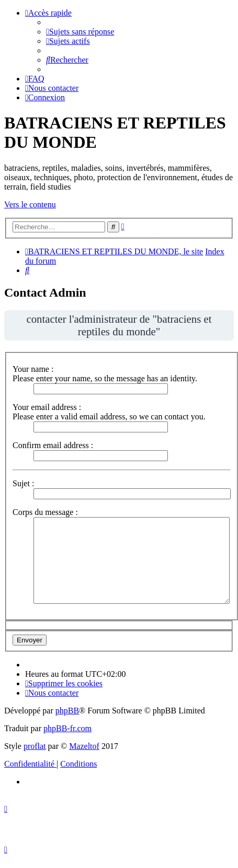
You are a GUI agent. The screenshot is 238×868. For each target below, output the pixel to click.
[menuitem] (80, 32)
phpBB (67, 711)
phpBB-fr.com (67, 728)
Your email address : (47, 407)
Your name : (33, 369)
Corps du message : (45, 512)
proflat (35, 746)
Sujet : (23, 483)
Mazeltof (84, 746)
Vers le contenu (30, 204)
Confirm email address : (53, 445)
